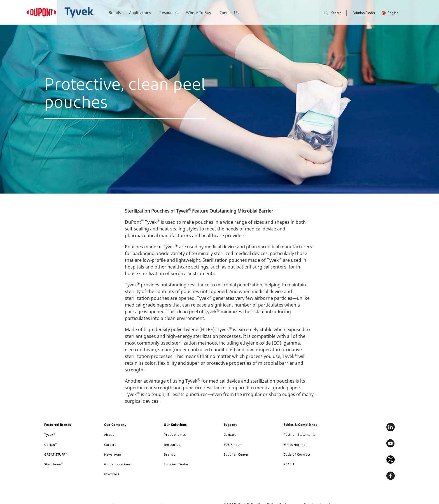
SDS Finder (232, 445)
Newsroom (113, 454)
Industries (172, 445)
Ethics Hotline (295, 445)
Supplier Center (236, 454)
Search (333, 13)
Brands (115, 13)
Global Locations (117, 464)
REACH (289, 464)
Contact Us (229, 13)
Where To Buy (199, 13)
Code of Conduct (297, 454)
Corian (51, 445)
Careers (110, 445)
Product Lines (175, 434)
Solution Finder (364, 13)
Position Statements (300, 434)
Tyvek (50, 434)
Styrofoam (53, 464)
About (109, 434)
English (393, 13)
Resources (168, 13)
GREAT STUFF (56, 454)
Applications (140, 13)
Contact (230, 434)
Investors (112, 474)
